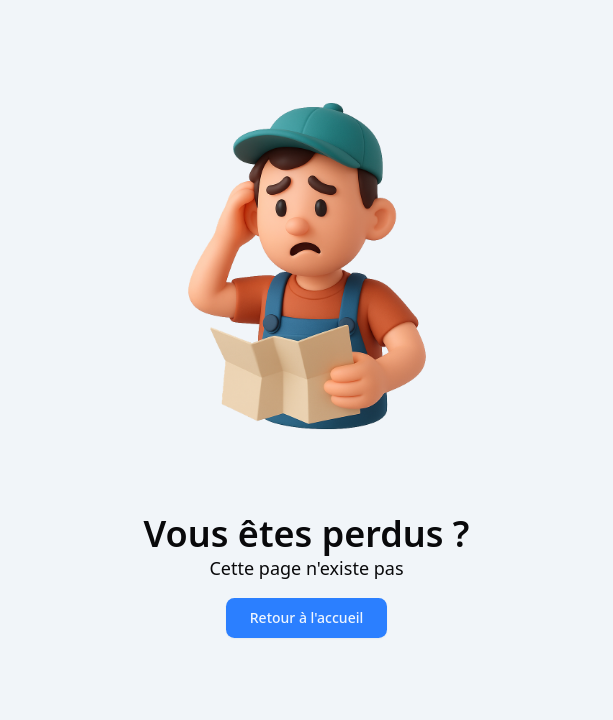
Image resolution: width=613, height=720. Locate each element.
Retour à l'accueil (306, 617)
